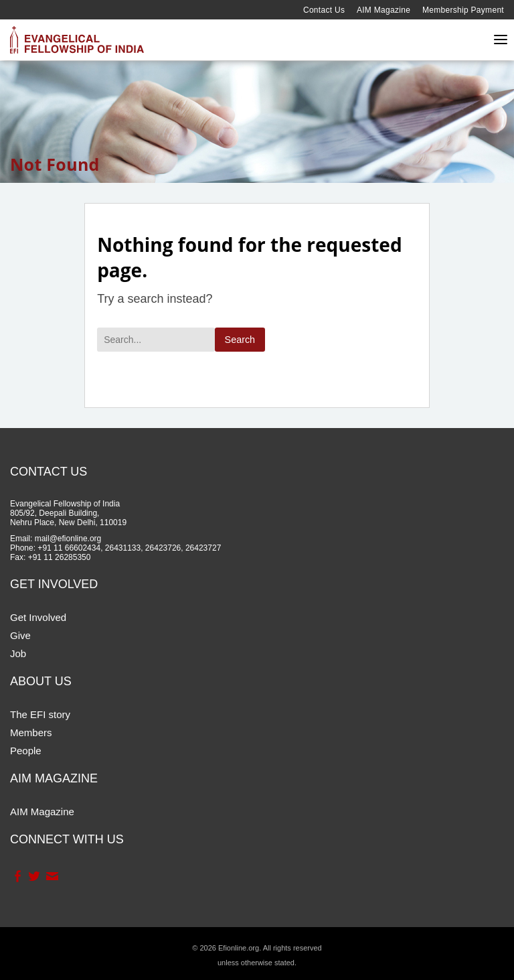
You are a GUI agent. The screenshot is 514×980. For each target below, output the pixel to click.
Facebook (17, 876)
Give (20, 635)
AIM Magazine (383, 10)
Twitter (34, 876)
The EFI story (40, 714)
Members (31, 732)
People (26, 751)
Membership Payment (463, 10)
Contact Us (324, 10)
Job (18, 653)
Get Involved (38, 617)
